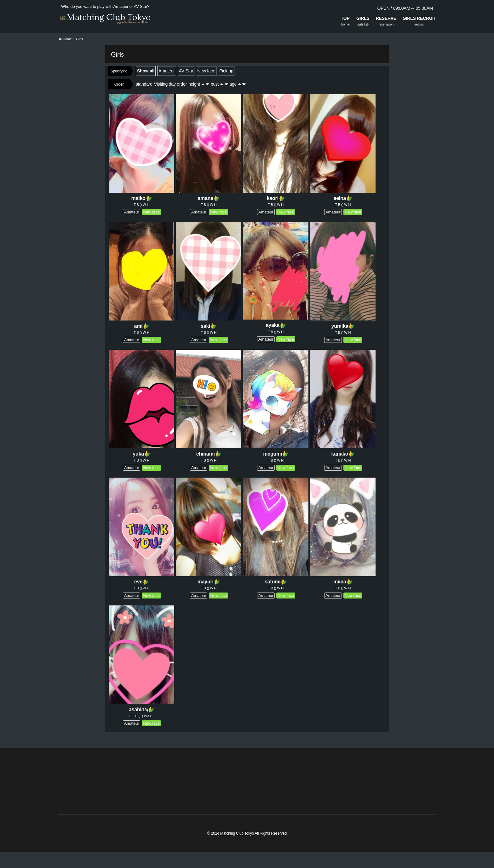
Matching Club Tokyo (237, 849)
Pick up (226, 87)
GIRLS (363, 18)
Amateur (167, 87)
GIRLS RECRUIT (419, 18)
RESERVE (386, 18)
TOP (345, 18)
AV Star (186, 87)
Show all (146, 87)
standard (144, 100)
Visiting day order (170, 100)
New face (206, 87)
